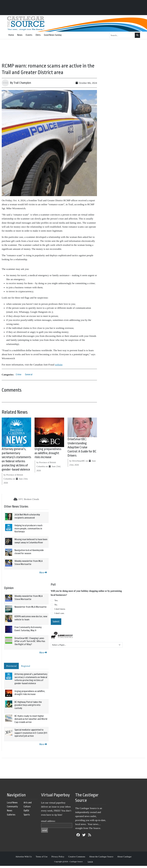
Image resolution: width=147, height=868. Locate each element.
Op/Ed (26, 811)
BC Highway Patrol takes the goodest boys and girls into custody (28, 705)
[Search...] (122, 35)
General (29, 374)
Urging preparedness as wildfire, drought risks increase (48, 453)
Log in (90, 862)
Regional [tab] (26, 666)
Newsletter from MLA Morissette (30, 607)
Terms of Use (42, 857)
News (20, 35)
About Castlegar (124, 857)
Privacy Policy (58, 857)
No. (56, 605)
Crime (19, 374)
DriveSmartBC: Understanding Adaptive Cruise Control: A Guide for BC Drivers (82, 447)
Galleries (11, 815)
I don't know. (60, 609)
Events (29, 35)
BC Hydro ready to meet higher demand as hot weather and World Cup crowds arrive (31, 719)
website (59, 365)
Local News (12, 803)
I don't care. (59, 613)
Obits (38, 35)
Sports (27, 815)
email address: (48, 821)
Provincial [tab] (11, 666)
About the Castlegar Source (101, 857)
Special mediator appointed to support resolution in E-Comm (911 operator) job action (31, 733)
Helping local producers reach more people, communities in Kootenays (28, 528)
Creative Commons (77, 857)
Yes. (56, 600)
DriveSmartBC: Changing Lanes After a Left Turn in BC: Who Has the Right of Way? (30, 641)
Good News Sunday (53, 35)
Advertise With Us (24, 857)
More (43, 573)
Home (11, 35)
